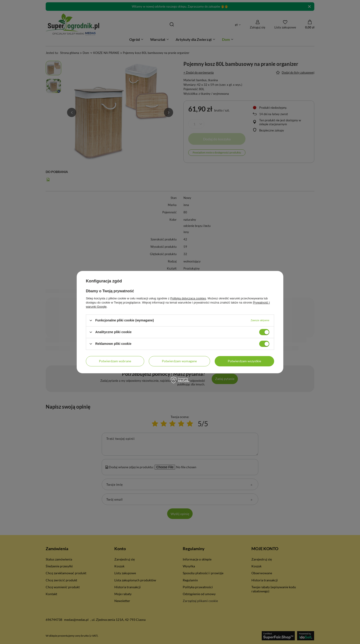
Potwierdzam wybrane (115, 361)
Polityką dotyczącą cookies (188, 298)
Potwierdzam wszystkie (244, 361)
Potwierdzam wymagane (179, 361)
